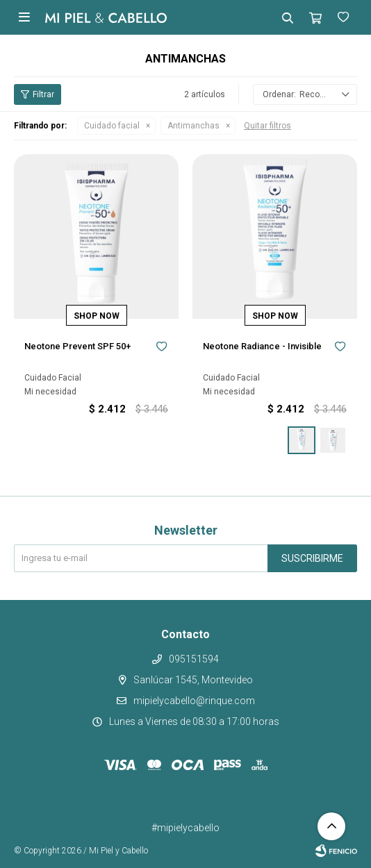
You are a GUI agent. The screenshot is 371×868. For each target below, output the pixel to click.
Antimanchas (193, 126)
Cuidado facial (112, 126)
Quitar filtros (267, 126)
